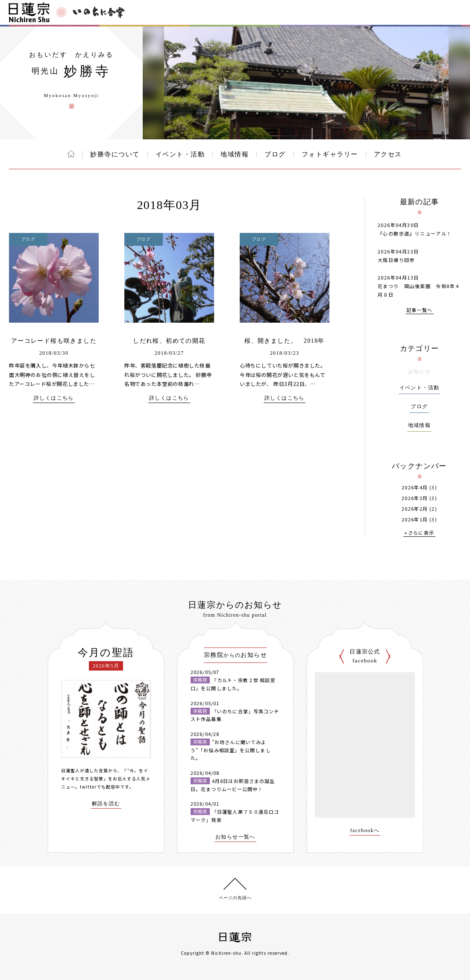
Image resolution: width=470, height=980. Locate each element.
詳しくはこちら (54, 398)
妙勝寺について (115, 154)
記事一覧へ (420, 310)
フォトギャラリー (330, 154)
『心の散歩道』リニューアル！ (415, 233)
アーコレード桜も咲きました (54, 341)
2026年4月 (415, 487)
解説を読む (106, 804)
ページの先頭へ (235, 898)
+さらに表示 (419, 533)
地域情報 (235, 154)
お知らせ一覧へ (235, 837)
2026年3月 (415, 498)
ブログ (275, 154)
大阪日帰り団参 (396, 260)
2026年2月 (415, 509)
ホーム (71, 154)
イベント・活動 (180, 154)
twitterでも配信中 (100, 787)
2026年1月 (415, 519)
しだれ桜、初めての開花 (169, 341)
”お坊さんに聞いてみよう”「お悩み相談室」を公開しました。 (231, 750)
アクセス (388, 154)
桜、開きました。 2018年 (285, 341)
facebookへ (365, 831)
